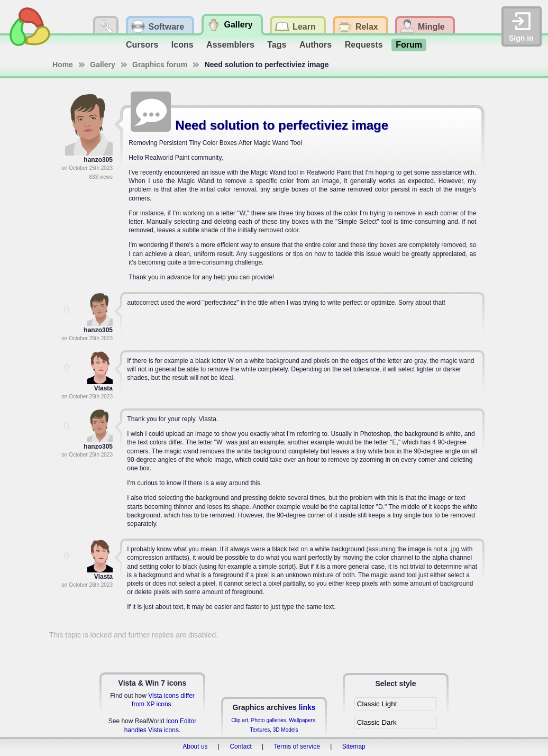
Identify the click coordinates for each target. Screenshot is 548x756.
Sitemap (354, 746)
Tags (277, 45)
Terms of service (297, 746)
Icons (182, 45)
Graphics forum (160, 65)
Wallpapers (302, 720)
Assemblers (230, 45)
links (307, 707)
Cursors (142, 45)
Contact (240, 746)
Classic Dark (377, 722)
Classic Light (377, 704)
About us (195, 746)
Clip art (240, 720)
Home (63, 65)
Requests (364, 45)
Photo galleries (269, 720)
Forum (409, 45)
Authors (316, 45)
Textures (260, 730)
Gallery (102, 65)
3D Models (286, 730)
